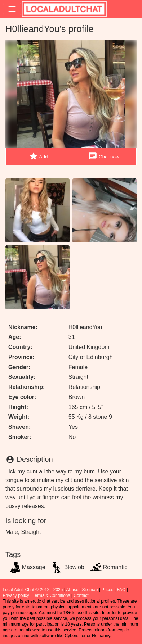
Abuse (72, 590)
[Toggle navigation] (12, 9)
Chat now (103, 156)
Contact (81, 595)
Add (38, 156)
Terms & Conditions (51, 595)
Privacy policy (16, 595)
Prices (107, 590)
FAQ (121, 590)
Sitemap (90, 590)
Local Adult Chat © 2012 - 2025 (33, 590)
